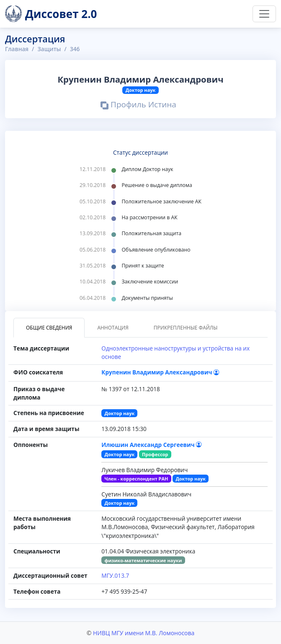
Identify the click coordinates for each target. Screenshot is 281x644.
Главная (17, 49)
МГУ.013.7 (115, 575)
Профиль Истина (138, 105)
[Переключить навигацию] (264, 14)
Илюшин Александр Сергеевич (152, 445)
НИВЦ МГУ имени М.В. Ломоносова (144, 633)
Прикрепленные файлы (186, 328)
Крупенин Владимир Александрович (160, 372)
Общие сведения (49, 328)
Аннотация (113, 328)
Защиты (49, 49)
